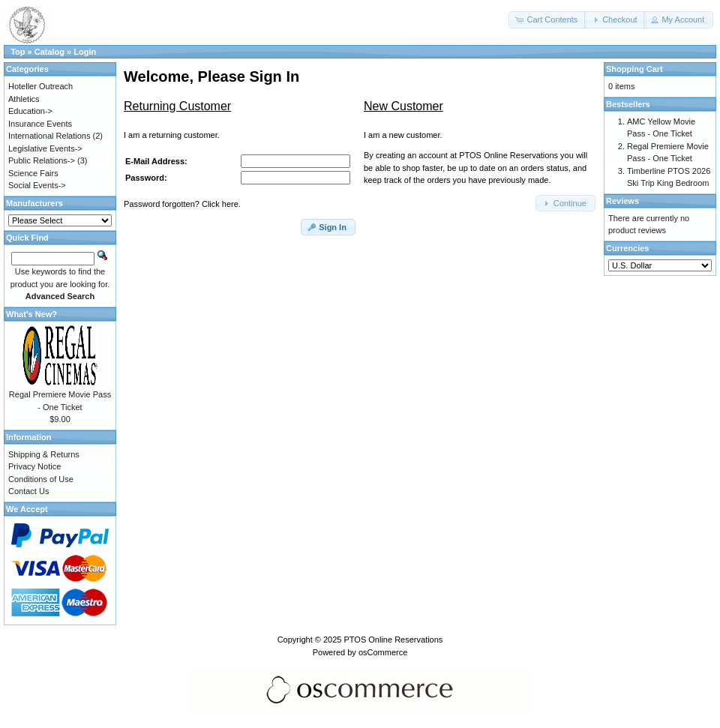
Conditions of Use (41, 479)
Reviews (622, 201)
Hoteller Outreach (40, 86)
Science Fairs (33, 173)
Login (85, 52)
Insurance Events (40, 124)
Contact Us (28, 491)
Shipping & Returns (44, 454)
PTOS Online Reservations (393, 640)
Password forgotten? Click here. (182, 204)
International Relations (49, 136)
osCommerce (383, 652)
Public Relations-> (42, 160)
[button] (547, 20)
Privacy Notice (34, 466)
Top (18, 52)
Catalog (49, 52)
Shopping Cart (634, 69)
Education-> (30, 111)
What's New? (31, 314)
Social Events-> (37, 185)
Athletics (24, 99)
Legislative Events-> (45, 148)
